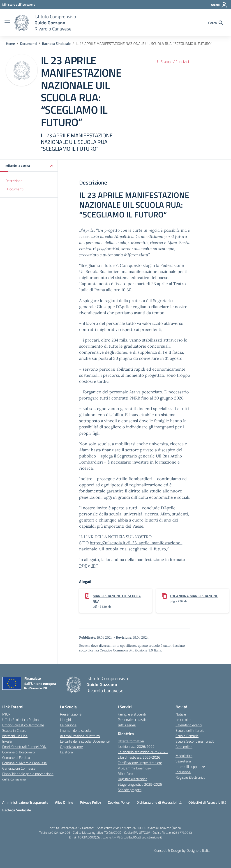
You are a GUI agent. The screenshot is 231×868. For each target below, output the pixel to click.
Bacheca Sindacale (17, 810)
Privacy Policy (90, 802)
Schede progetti (130, 790)
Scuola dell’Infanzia (190, 730)
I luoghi (65, 720)
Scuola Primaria (187, 736)
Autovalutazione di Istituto (80, 736)
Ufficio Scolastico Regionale (23, 720)
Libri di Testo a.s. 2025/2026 (139, 757)
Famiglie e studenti (132, 714)
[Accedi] (219, 5)
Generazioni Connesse (19, 768)
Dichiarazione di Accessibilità (159, 802)
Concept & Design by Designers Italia (182, 850)
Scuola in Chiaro (14, 730)
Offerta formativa (131, 741)
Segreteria (183, 761)
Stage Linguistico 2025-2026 (140, 784)
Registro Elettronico (190, 777)
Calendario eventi (189, 725)
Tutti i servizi (127, 725)
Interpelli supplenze (190, 766)
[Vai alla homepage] (22, 23)
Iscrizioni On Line (15, 736)
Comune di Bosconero (18, 752)
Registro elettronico (133, 779)
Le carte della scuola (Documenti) (85, 741)
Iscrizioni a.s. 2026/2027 (136, 746)
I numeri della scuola (75, 730)
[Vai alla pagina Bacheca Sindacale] (56, 44)
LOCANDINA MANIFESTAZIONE (194, 596)
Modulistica (184, 756)
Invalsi (7, 741)
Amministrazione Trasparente (25, 802)
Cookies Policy (119, 802)
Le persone (68, 725)
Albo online (184, 747)
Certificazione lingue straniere (140, 763)
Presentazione (71, 714)
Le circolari (183, 720)
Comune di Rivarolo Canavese (24, 763)
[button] (29, 166)
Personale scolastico (133, 720)
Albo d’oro (125, 773)
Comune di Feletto (16, 757)
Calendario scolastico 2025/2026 (143, 752)
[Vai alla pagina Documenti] (28, 44)
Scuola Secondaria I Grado (195, 741)
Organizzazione (71, 747)
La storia (66, 752)
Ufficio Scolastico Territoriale (23, 725)
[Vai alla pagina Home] (10, 44)
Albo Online (64, 802)
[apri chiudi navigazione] (7, 23)
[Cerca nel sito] (216, 23)
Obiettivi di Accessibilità (207, 802)
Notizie (181, 714)
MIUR (6, 714)
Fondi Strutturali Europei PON (24, 747)
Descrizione (14, 181)
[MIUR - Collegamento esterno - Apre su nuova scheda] (19, 4)
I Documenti (14, 189)
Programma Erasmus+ (134, 768)
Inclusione (183, 772)
